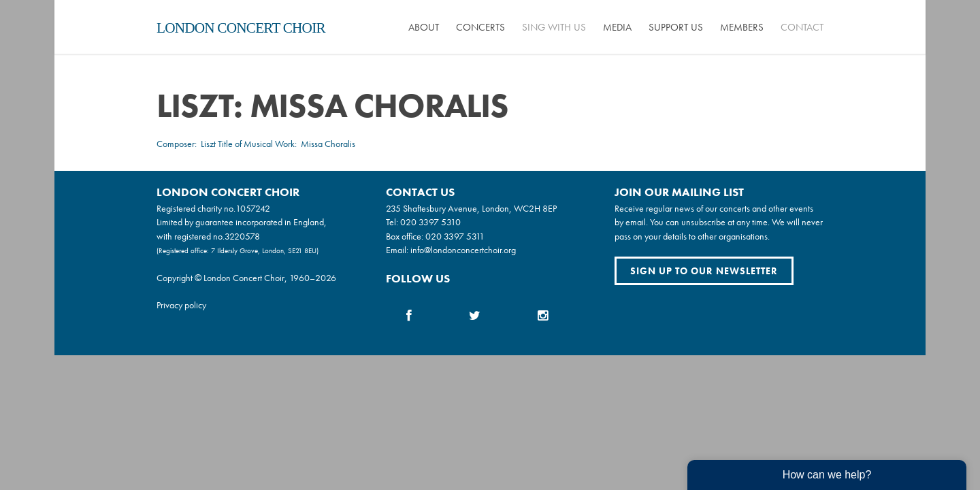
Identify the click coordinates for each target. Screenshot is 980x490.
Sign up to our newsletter (704, 271)
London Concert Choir (241, 28)
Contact (802, 27)
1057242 (253, 208)
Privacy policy (181, 305)
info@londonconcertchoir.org (463, 250)
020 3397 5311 (455, 236)
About (424, 27)
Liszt (208, 144)
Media (617, 27)
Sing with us (554, 27)
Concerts (480, 27)
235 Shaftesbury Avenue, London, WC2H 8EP (471, 208)
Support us (676, 27)
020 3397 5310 (430, 222)
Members (742, 27)
